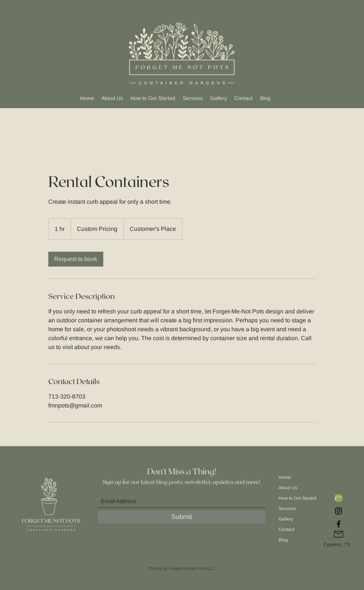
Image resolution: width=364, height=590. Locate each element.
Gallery (286, 519)
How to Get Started (297, 498)
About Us (288, 488)
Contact (286, 529)
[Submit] (182, 517)
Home (285, 477)
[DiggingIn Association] (339, 498)
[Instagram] (339, 511)
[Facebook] (339, 524)
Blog (283, 540)
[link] (76, 259)
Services (287, 509)
